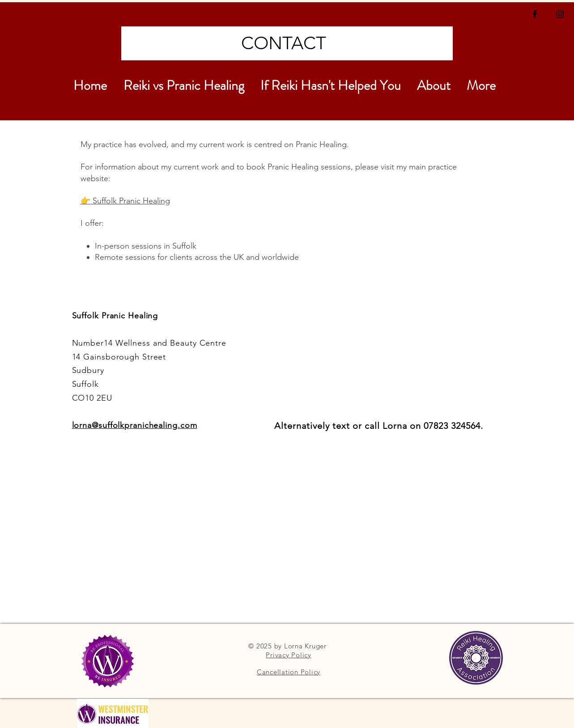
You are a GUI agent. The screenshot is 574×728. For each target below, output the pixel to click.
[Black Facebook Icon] (535, 14)
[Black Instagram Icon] (560, 14)
